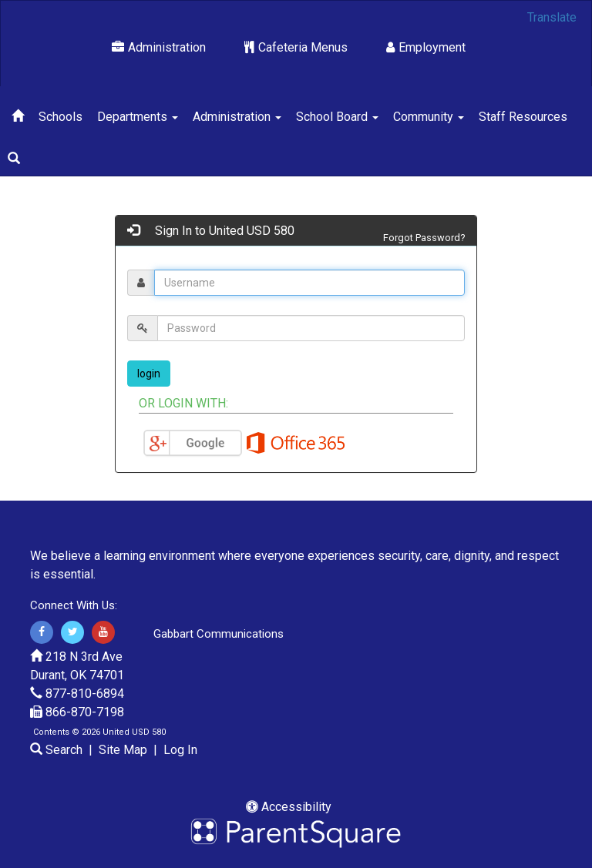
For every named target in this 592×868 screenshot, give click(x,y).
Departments (138, 117)
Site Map (123, 750)
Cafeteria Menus (296, 47)
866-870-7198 (85, 712)
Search (56, 750)
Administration (159, 47)
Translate (552, 17)
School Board (337, 117)
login (149, 374)
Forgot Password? (424, 238)
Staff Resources (523, 117)
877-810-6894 (85, 694)
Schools (61, 117)
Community (429, 117)
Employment (426, 47)
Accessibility (289, 807)
